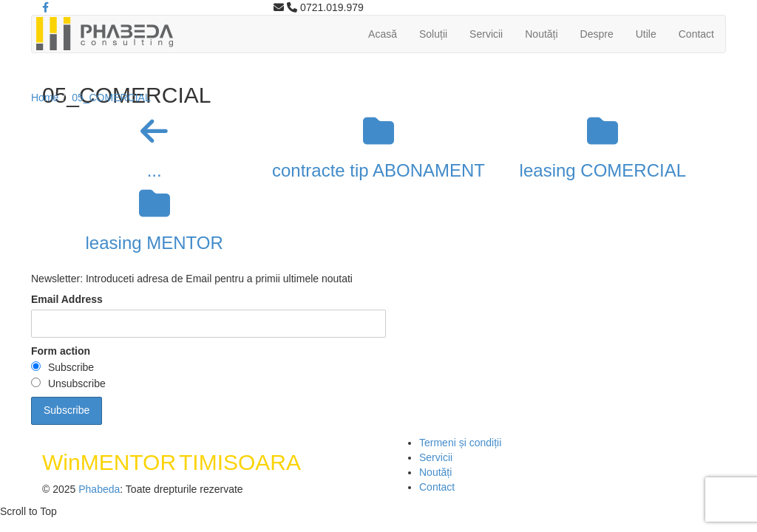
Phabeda (99, 489)
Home (45, 98)
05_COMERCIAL (111, 98)
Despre (597, 34)
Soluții (433, 34)
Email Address (67, 299)
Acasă (383, 34)
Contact (696, 34)
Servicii (486, 34)
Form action (61, 351)
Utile (646, 34)
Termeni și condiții (460, 443)
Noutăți (541, 34)
